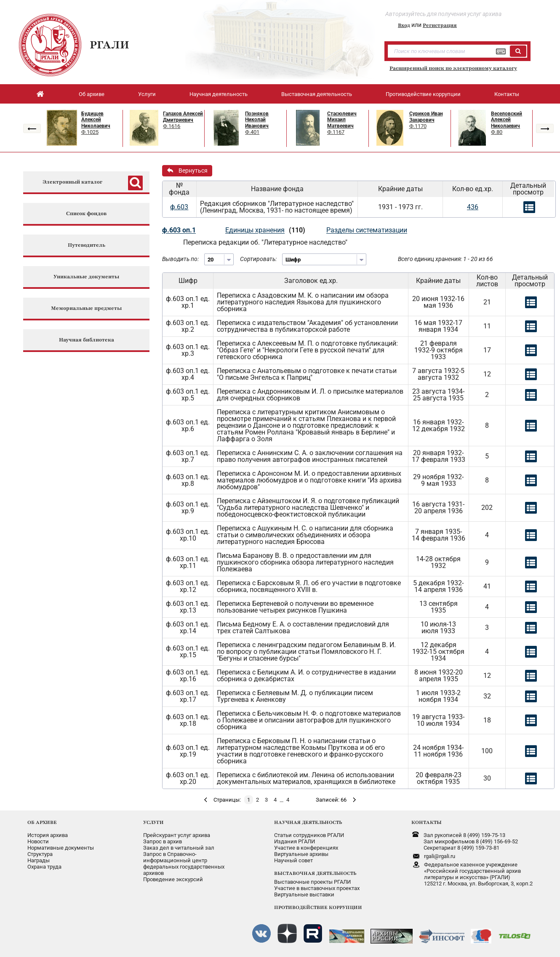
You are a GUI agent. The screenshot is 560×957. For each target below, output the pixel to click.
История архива (48, 835)
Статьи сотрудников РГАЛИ (309, 835)
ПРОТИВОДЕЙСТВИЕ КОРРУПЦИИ (318, 907)
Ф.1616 (172, 126)
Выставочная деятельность (317, 94)
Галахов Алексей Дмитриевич (183, 117)
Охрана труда (44, 867)
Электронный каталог (72, 182)
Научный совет (293, 860)
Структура (40, 854)
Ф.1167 (336, 132)
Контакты (507, 94)
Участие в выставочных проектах (317, 888)
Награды (39, 860)
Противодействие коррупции (423, 94)
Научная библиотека (87, 340)
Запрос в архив (163, 841)
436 (473, 207)
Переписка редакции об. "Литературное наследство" (265, 242)
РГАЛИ (109, 45)
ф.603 (179, 207)
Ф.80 (497, 132)
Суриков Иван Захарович (426, 117)
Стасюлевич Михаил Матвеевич (342, 120)
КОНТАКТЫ (427, 822)
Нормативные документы (61, 848)
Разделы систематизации (367, 230)
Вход (404, 25)
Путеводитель (87, 245)
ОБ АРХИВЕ (42, 822)
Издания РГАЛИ (295, 841)
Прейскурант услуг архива (177, 835)
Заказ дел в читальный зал (179, 848)
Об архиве (92, 94)
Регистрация (440, 25)
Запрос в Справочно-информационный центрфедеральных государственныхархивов (184, 864)
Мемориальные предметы (86, 308)
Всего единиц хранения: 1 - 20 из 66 (445, 259)
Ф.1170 (418, 126)
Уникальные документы (86, 277)
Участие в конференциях (306, 848)
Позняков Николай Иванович (257, 120)
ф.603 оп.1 (179, 230)
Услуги (147, 94)
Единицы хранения (255, 230)
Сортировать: (258, 259)
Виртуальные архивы (301, 854)
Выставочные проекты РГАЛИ (312, 882)
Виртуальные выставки (304, 894)
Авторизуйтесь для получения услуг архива (443, 14)
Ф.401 (252, 132)
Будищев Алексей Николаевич (96, 120)
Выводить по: (180, 259)
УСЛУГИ (153, 822)
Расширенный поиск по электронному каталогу (453, 68)
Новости (38, 841)
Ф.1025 (90, 132)
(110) (297, 230)
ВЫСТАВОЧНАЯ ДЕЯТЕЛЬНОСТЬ (315, 873)
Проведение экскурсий (173, 879)
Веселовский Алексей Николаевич (507, 120)
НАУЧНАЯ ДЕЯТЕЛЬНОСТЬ (308, 822)
